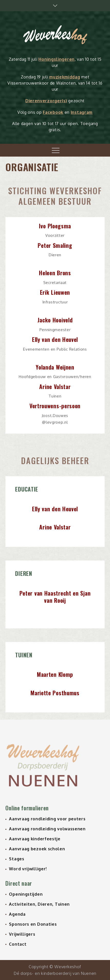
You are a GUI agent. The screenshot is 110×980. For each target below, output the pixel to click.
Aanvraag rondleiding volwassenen (47, 829)
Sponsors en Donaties (33, 924)
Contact (18, 944)
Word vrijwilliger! (28, 869)
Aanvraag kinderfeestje (35, 839)
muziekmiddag (65, 77)
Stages (17, 859)
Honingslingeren (57, 59)
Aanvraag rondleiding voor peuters (47, 819)
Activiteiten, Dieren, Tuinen (39, 904)
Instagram (82, 112)
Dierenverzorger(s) (46, 101)
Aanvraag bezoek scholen (37, 849)
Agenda (17, 914)
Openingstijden (26, 894)
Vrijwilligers (22, 934)
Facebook (53, 112)
